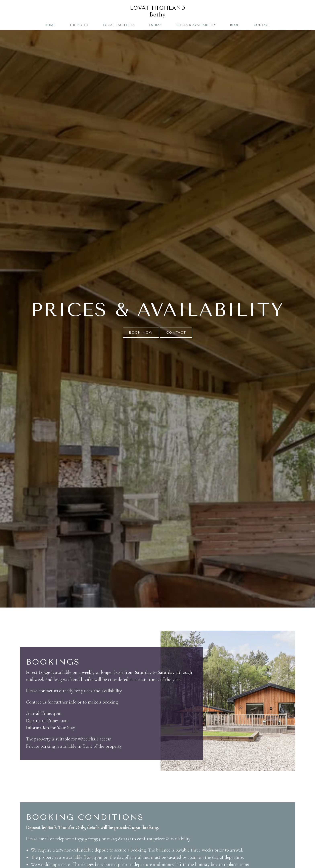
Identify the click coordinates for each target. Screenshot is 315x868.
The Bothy (79, 25)
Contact (262, 25)
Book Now (141, 332)
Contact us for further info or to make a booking (72, 702)
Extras (155, 25)
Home (50, 25)
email (44, 839)
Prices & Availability (196, 25)
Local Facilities (119, 25)
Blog (235, 25)
